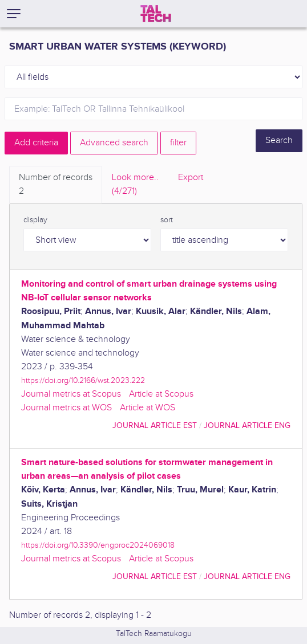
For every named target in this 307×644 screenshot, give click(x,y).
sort (167, 220)
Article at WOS (148, 408)
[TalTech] (156, 14)
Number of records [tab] (56, 185)
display (35, 220)
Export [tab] (191, 178)
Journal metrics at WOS (66, 408)
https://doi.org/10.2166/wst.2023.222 (83, 380)
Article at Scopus (161, 394)
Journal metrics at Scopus (71, 394)
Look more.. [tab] (135, 185)
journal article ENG (247, 425)
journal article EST (155, 425)
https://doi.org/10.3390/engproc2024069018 (98, 545)
